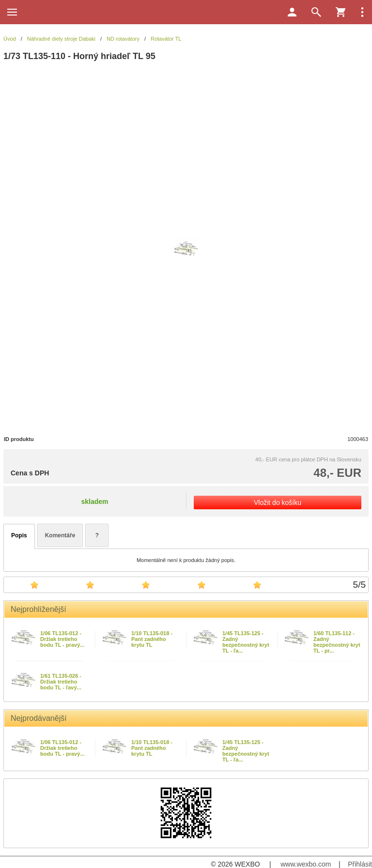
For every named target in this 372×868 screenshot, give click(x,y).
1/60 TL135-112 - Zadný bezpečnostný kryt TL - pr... (337, 642)
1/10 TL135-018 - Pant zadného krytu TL (152, 639)
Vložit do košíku (278, 503)
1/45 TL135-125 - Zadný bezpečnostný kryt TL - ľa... (246, 642)
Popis (19, 535)
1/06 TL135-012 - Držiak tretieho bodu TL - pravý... (62, 639)
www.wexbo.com (306, 864)
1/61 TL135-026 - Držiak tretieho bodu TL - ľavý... (61, 682)
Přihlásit (360, 864)
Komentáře (60, 535)
